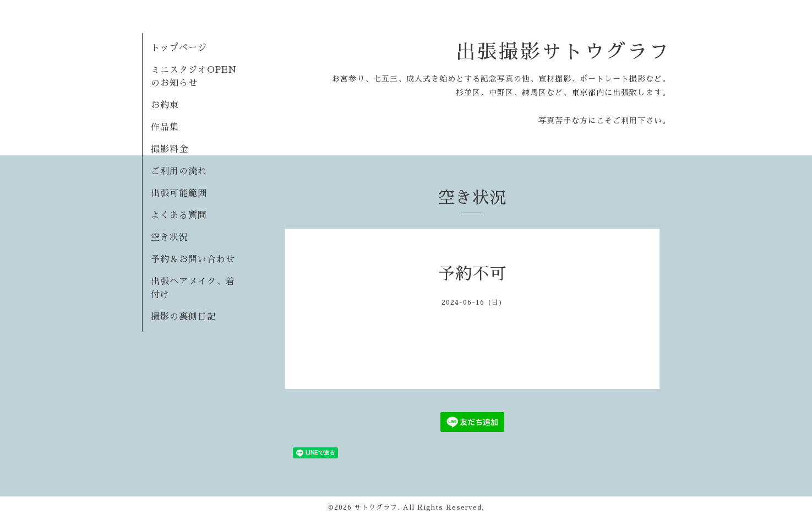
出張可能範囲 (179, 193)
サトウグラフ (376, 507)
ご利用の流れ (179, 171)
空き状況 (170, 237)
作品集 (165, 127)
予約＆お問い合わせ (193, 259)
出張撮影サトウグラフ (563, 52)
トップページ (179, 48)
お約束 (165, 105)
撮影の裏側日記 (184, 317)
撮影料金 (170, 149)
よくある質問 (179, 215)
